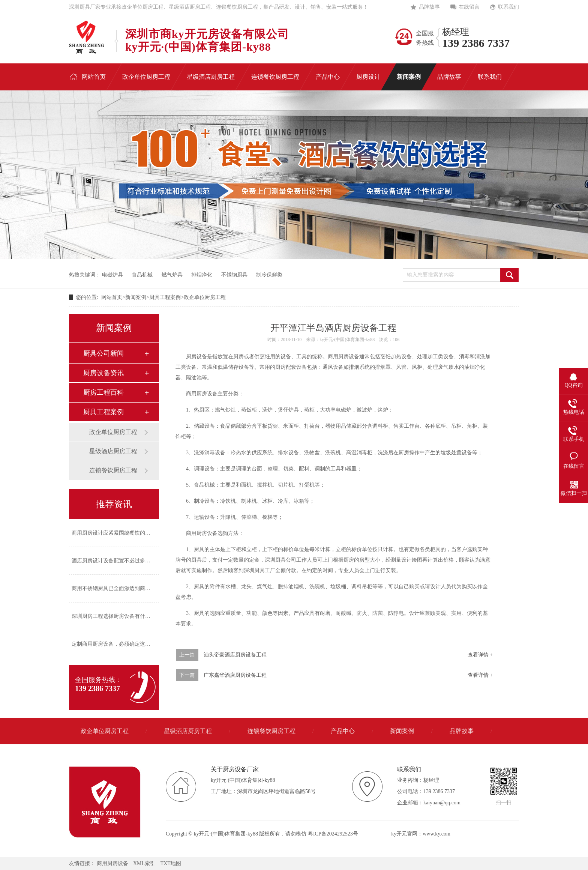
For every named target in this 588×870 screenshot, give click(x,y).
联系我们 (508, 7)
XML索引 (144, 863)
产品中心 (343, 731)
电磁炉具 (112, 275)
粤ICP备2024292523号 (333, 834)
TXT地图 (171, 863)
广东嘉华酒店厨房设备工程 (235, 675)
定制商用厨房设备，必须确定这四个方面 (119, 644)
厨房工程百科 (103, 392)
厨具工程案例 (165, 297)
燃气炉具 (172, 275)
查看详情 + (480, 655)
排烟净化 (202, 275)
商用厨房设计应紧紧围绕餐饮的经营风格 (119, 533)
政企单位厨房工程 (205, 297)
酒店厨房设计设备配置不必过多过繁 (114, 561)
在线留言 (469, 7)
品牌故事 (429, 7)
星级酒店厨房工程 (113, 451)
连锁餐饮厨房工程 (113, 470)
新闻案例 (136, 297)
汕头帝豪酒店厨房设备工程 (235, 655)
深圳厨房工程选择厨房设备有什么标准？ (119, 616)
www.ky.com (436, 834)
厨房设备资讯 (103, 373)
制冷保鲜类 (269, 275)
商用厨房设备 (112, 863)
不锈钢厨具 (234, 275)
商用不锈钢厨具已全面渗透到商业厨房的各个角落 (129, 588)
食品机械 (142, 275)
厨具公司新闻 (103, 353)
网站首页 (112, 297)
